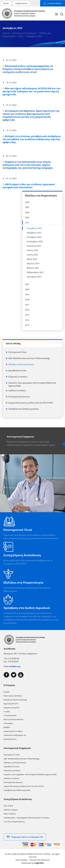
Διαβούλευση (21, 3)
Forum (6, 3)
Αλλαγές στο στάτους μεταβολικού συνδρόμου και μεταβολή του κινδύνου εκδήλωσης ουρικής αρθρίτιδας (32, 139)
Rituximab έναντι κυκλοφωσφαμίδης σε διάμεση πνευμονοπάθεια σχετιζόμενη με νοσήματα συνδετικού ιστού (28, 69)
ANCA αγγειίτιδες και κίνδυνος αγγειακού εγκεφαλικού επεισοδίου (29, 186)
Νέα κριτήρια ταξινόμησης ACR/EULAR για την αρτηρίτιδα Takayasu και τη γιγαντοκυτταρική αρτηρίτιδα (32, 91)
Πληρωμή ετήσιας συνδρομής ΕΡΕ (27, 837)
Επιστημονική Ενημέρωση (24, 33)
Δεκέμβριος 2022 (34, 36)
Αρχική (6, 33)
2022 (21, 36)
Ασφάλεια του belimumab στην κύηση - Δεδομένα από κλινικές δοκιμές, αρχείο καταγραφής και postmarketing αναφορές (28, 165)
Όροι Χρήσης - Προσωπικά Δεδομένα (33, 860)
